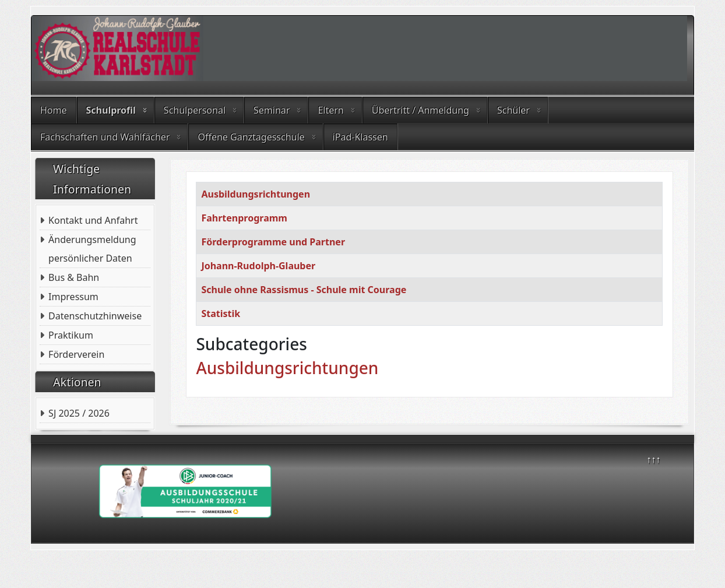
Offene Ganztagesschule (251, 137)
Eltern (330, 110)
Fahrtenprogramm (244, 218)
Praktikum (71, 335)
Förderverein (76, 354)
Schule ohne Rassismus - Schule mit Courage (304, 290)
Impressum (73, 297)
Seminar (272, 110)
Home (54, 110)
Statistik (221, 314)
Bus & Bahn (74, 277)
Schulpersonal (195, 110)
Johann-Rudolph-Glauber (258, 266)
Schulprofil (111, 110)
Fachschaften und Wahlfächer (105, 137)
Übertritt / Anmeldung (420, 110)
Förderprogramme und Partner (273, 242)
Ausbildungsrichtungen (256, 194)
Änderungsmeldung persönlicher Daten (92, 249)
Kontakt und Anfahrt (93, 220)
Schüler (513, 110)
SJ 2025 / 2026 (79, 413)
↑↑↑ (653, 459)
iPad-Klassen (360, 137)
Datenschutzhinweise (95, 316)
